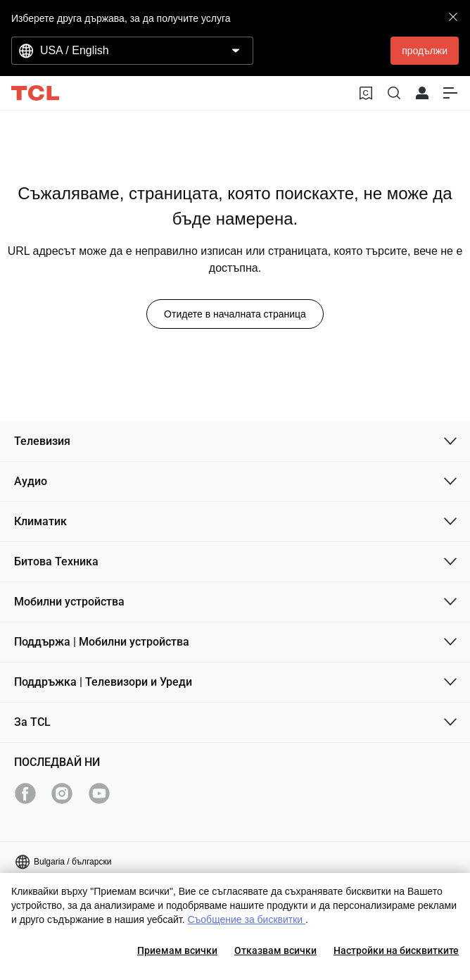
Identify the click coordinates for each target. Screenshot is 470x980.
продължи (425, 51)
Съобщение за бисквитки (246, 919)
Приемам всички (177, 950)
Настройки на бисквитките (396, 950)
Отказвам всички (275, 950)
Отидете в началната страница (235, 314)
